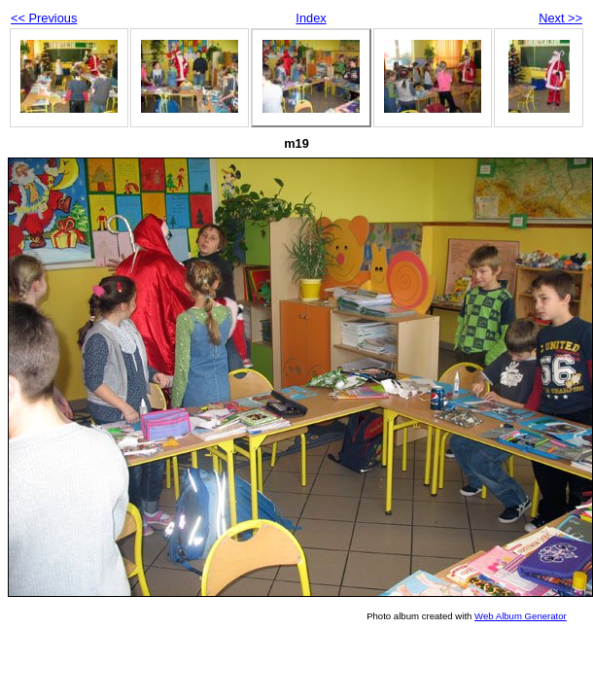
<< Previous (44, 18)
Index (311, 18)
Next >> (560, 18)
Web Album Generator (521, 616)
